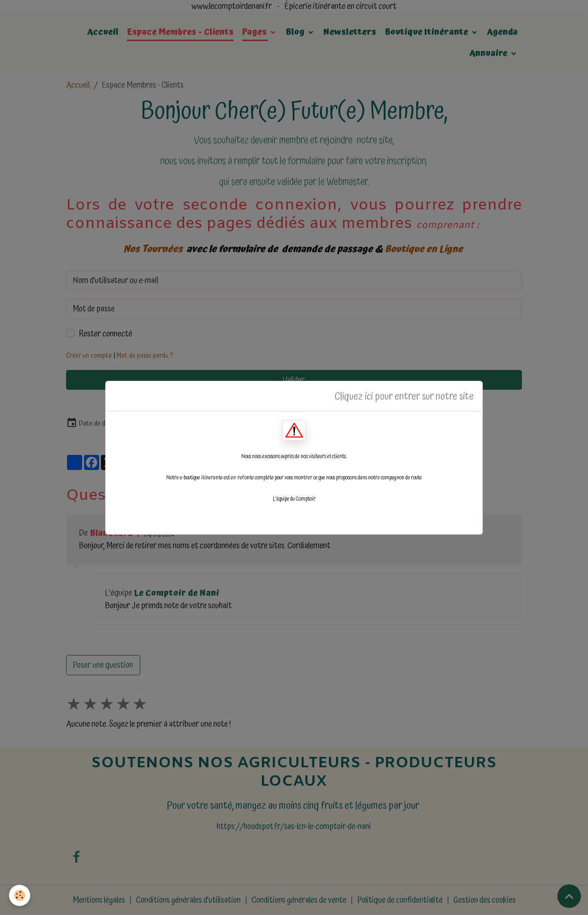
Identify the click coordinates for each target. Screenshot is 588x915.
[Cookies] (20, 895)
